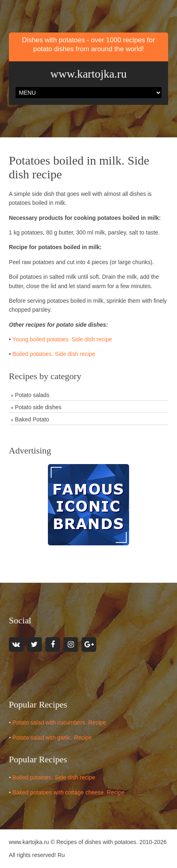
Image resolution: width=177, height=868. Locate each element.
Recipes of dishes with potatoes (96, 842)
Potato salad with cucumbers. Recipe (59, 723)
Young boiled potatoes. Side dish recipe (62, 339)
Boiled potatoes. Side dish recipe (54, 354)
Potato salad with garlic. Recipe (52, 738)
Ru (61, 855)
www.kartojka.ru (88, 74)
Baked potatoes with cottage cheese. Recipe (69, 792)
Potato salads (32, 395)
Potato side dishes (38, 407)
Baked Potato (32, 419)
